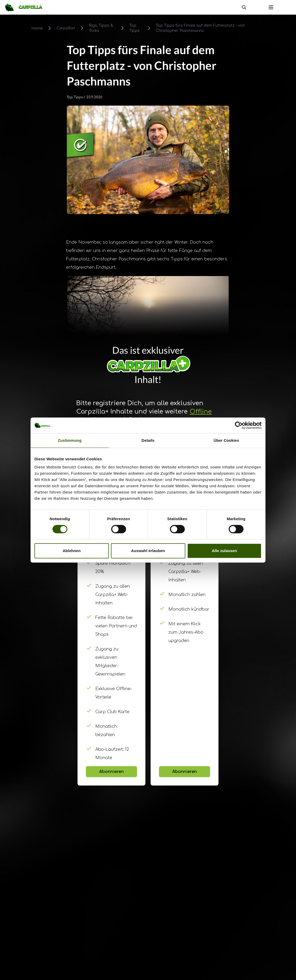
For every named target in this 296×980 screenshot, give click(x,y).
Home (37, 28)
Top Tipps (134, 28)
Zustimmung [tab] (70, 440)
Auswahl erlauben (148, 551)
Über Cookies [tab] (226, 440)
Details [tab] (148, 440)
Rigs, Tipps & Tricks (101, 28)
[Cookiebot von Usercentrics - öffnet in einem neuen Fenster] (239, 425)
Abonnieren (111, 772)
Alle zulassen (224, 551)
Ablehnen (72, 551)
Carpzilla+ (66, 28)
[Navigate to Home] (26, 7)
